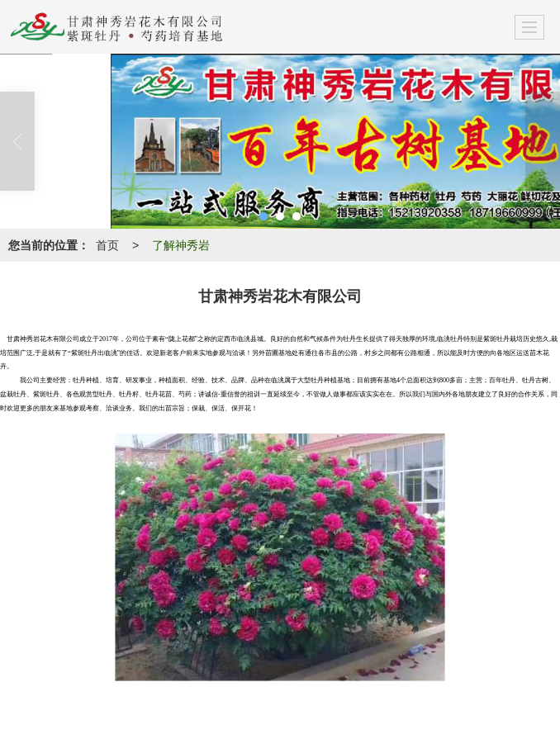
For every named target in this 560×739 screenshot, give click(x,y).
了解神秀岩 (181, 245)
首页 (107, 245)
